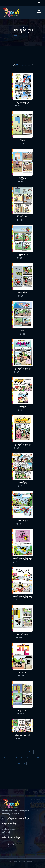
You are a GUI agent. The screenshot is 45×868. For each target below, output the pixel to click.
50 (22, 758)
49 (16, 758)
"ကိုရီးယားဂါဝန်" (22, 710)
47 (5, 758)
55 (38, 758)
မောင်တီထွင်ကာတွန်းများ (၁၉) (22, 596)
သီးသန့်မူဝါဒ (6, 847)
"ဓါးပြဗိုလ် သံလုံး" (22, 254)
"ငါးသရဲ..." (22, 330)
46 (36, 752)
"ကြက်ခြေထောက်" (22, 216)
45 (30, 752)
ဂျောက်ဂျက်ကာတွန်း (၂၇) (22, 444)
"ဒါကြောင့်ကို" (22, 178)
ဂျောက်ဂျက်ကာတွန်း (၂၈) (22, 368)
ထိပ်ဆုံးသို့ (6, 865)
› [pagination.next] (25, 763)
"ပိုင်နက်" (22, 140)
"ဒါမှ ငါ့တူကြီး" (22, 292)
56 (19, 763)
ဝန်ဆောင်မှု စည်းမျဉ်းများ (10, 844)
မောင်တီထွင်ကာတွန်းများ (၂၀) (22, 558)
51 (28, 758)
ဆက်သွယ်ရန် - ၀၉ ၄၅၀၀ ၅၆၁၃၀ (16, 818)
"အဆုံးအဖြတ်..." (22, 406)
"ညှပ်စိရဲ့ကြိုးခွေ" (22, 482)
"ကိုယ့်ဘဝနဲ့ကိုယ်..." (22, 520)
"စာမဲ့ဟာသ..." (22, 672)
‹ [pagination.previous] (8, 752)
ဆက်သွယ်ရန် (6, 832)
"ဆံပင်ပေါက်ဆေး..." (22, 634)
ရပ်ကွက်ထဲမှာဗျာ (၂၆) (22, 102)
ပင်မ (16, 35)
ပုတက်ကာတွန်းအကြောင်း (10, 829)
